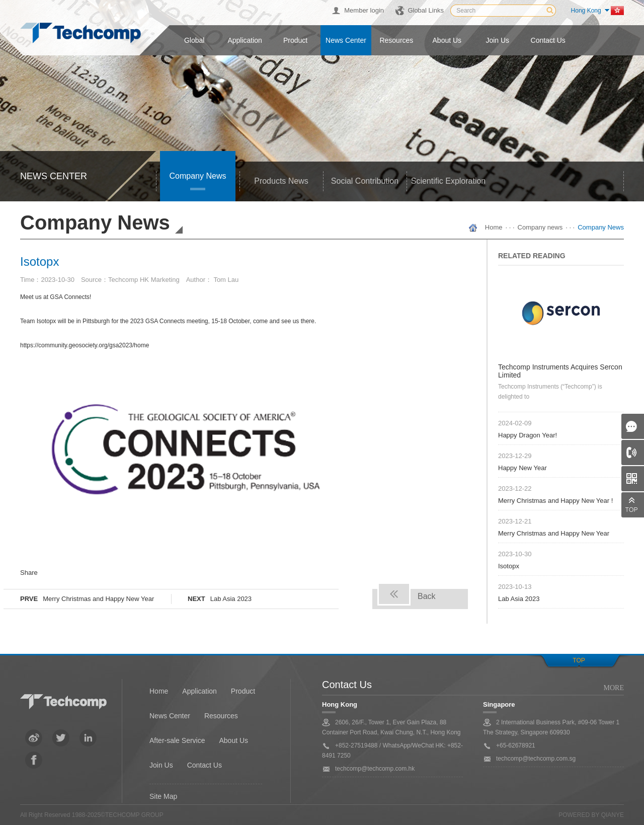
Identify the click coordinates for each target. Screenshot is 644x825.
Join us (497, 40)
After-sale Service (177, 740)
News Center (170, 716)
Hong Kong (586, 11)
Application (245, 40)
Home (494, 227)
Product (295, 40)
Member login (364, 10)
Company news (198, 176)
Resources (396, 40)
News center (346, 40)
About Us (233, 740)
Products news (281, 181)
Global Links (426, 10)
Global (194, 40)
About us (447, 40)
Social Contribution (365, 181)
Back (427, 596)
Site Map (163, 796)
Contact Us (205, 765)
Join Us (161, 765)
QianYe (613, 815)
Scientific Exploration (449, 181)
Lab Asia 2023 (231, 599)
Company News (601, 227)
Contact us (548, 40)
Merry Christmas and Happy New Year (98, 599)
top (579, 660)
